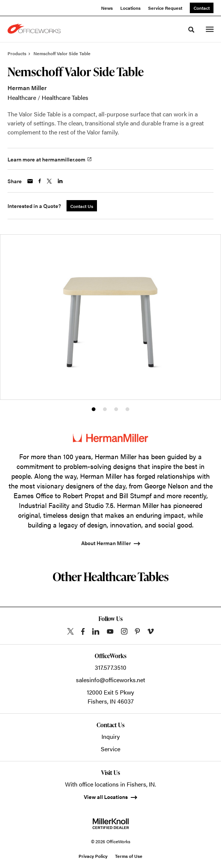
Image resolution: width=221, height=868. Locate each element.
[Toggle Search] (191, 30)
